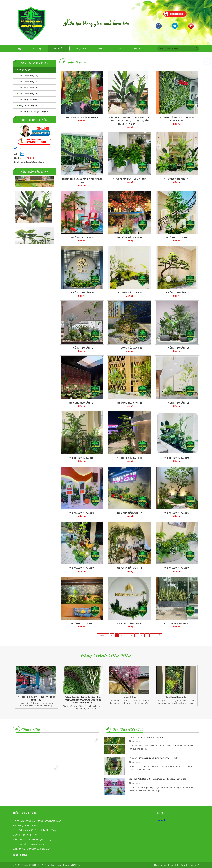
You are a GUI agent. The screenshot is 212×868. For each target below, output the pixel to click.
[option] (36, 687)
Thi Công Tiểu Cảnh (29, 99)
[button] (96, 740)
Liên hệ (136, 48)
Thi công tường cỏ (28, 81)
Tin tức (118, 48)
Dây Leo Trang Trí (28, 105)
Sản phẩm (59, 48)
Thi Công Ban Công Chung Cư (34, 111)
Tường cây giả (24, 69)
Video (100, 48)
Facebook (160, 820)
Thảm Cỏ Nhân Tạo (29, 87)
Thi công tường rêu (29, 93)
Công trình (81, 48)
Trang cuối (156, 635)
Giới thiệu (37, 48)
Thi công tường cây (29, 75)
